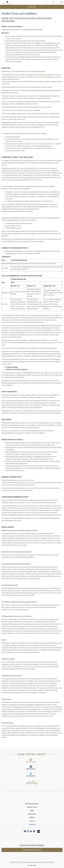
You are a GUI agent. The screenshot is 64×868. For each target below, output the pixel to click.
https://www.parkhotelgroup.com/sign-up (20, 211)
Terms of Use (22, 862)
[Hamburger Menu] (62, 2)
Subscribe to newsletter (32, 850)
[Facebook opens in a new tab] (25, 831)
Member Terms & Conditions (35, 862)
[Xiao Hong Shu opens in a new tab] (39, 831)
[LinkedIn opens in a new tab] (31, 831)
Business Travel (32, 807)
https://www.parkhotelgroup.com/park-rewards (37, 87)
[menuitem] (32, 804)
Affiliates (32, 818)
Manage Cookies (32, 865)
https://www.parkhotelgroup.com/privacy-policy (21, 55)
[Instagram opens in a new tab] (28, 831)
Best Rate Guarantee (32, 804)
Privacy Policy (14, 862)
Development (32, 814)
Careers (32, 821)
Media (32, 811)
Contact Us (32, 824)
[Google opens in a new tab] (34, 831)
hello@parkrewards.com (13, 521)
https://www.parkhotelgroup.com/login (16, 483)
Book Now (32, 7)
